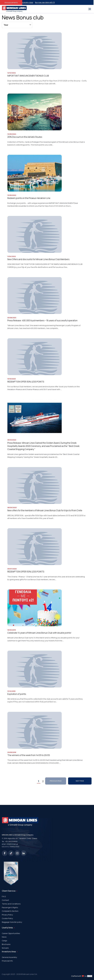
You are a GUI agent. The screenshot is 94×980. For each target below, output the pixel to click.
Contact (5, 900)
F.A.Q (4, 896)
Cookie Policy (7, 918)
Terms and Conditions (11, 904)
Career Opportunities (11, 933)
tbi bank (5, 948)
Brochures (6, 944)
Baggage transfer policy (12, 922)
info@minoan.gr (12, 844)
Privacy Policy (7, 915)
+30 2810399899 (11, 841)
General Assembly (9, 957)
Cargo (5, 941)
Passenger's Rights (10, 907)
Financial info (7, 961)
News (4, 937)
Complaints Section (10, 911)
